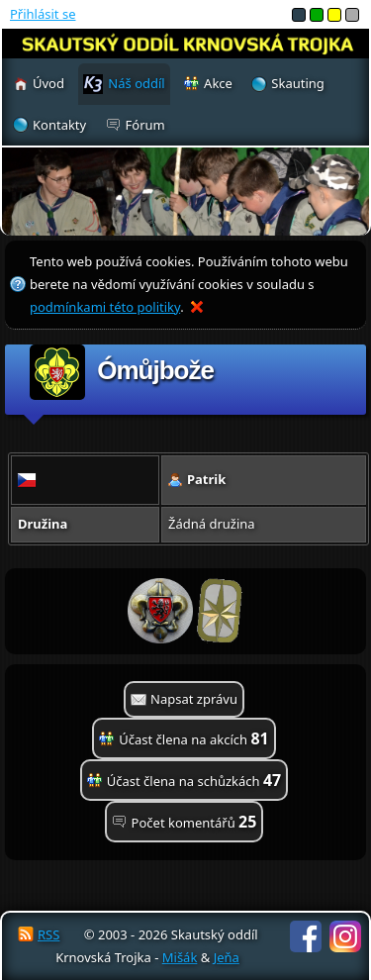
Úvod (48, 83)
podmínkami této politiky (105, 307)
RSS (48, 934)
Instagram (345, 936)
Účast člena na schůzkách (194, 780)
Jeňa (227, 957)
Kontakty (59, 125)
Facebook (306, 936)
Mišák (180, 957)
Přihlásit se (43, 14)
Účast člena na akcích (193, 738)
